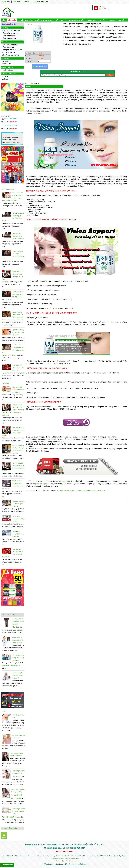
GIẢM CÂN (92, 20)
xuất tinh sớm (10, 142)
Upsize (16, 776)
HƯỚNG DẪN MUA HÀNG (41, 2)
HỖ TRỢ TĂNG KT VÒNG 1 (10, 45)
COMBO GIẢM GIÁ (8, 67)
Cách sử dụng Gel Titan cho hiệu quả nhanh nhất (18, 676)
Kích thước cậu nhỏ (9, 615)
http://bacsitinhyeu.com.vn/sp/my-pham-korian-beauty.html (83, 490)
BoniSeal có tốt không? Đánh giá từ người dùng (18, 534)
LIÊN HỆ (27, 2)
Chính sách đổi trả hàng (72, 858)
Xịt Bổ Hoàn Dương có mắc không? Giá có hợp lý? (18, 332)
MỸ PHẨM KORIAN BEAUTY (10, 55)
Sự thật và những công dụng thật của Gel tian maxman (17, 640)
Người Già (5, 59)
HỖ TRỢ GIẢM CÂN (8, 47)
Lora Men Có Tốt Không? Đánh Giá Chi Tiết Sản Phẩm (18, 315)
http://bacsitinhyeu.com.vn (43, 484)
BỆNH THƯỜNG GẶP (9, 74)
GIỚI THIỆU (17, 2)
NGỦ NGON (5, 79)
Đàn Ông (5, 28)
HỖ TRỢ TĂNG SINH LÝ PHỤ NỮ (12, 50)
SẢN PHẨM (12, 20)
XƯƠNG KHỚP (6, 64)
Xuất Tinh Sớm (26, 20)
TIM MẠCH (5, 61)
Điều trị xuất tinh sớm (8, 189)
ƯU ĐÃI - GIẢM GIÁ (8, 70)
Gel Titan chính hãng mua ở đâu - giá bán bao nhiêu (18, 621)
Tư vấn (4, 711)
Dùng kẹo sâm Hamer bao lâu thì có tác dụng (18, 519)
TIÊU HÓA (5, 77)
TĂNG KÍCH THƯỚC (77, 20)
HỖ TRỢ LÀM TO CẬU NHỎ (10, 33)
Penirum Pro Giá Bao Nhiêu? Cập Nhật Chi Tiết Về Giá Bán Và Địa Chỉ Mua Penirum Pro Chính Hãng (13, 410)
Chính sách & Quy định (57, 858)
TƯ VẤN (111, 20)
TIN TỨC (102, 20)
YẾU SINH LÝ (61, 20)
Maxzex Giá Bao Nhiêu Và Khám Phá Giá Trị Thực (18, 368)
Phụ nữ (4, 42)
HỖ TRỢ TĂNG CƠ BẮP (9, 38)
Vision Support (65, 481)
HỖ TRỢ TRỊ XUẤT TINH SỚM (11, 31)
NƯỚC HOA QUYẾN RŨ (9, 36)
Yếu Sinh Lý (5, 383)
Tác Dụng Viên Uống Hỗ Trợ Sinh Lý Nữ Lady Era (18, 504)
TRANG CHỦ (6, 2)
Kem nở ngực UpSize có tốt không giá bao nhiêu (19, 811)
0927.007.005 (7, 865)
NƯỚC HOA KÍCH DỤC (44, 20)
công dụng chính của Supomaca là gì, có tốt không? (18, 390)
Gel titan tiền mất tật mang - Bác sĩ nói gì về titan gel (18, 658)
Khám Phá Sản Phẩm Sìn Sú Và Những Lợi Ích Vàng (18, 236)
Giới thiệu (29, 86)
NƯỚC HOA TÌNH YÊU (9, 53)
